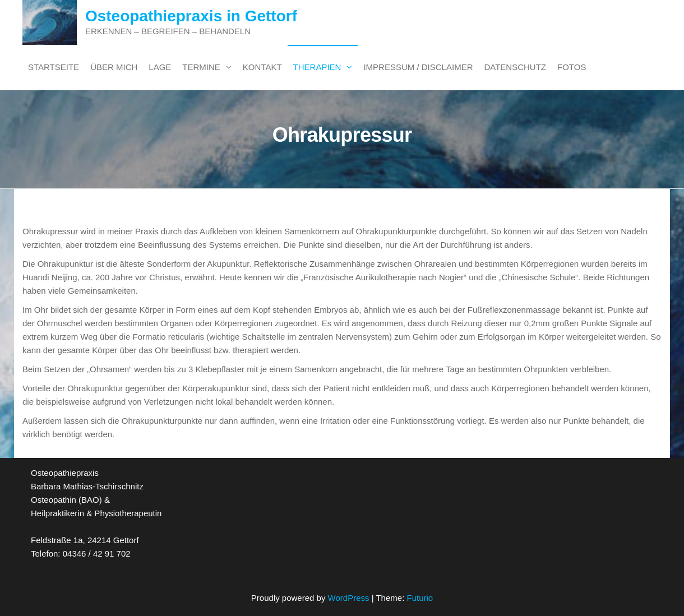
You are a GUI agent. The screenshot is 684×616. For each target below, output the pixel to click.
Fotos (572, 67)
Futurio (420, 598)
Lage (160, 67)
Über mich (114, 67)
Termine (201, 67)
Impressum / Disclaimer (418, 67)
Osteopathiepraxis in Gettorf (191, 16)
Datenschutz (515, 67)
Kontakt (262, 67)
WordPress (349, 598)
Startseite (54, 67)
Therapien (317, 67)
